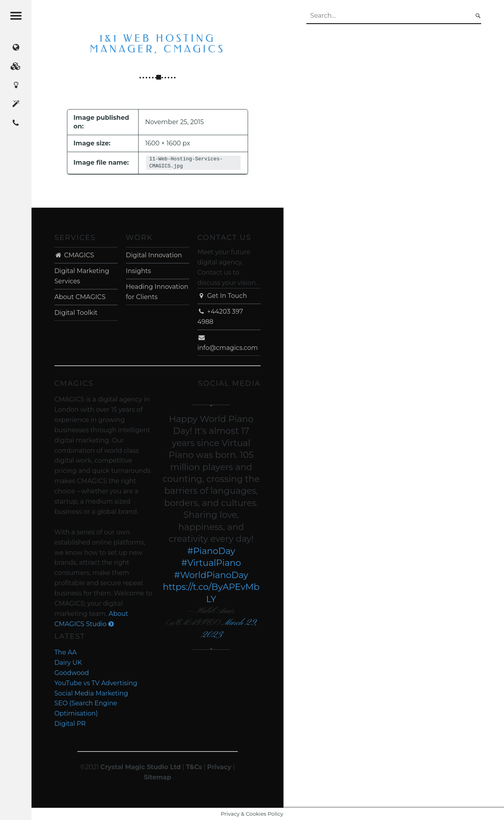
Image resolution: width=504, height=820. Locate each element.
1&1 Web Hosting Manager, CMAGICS (157, 44)
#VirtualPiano (211, 563)
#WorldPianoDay (211, 575)
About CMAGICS (80, 297)
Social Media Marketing (91, 693)
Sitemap (157, 777)
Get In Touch (222, 296)
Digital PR (70, 724)
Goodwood (72, 673)
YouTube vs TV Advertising (96, 683)
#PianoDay (211, 551)
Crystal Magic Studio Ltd (141, 767)
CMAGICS (74, 255)
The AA (66, 652)
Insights (139, 271)
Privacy (219, 767)
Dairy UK (68, 663)
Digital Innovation (154, 255)
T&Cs (194, 767)
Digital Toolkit (76, 313)
